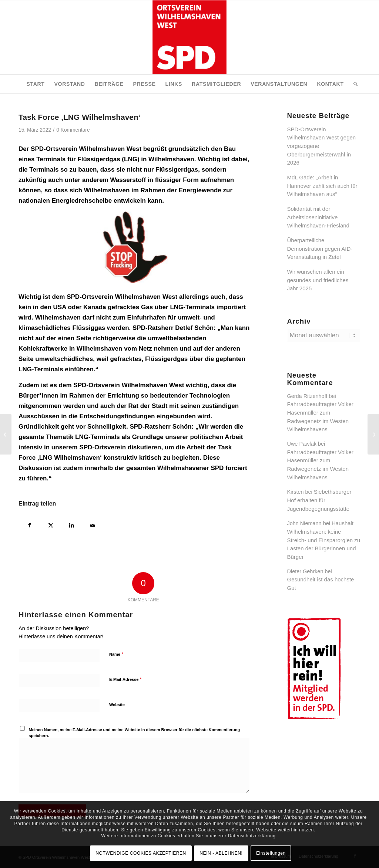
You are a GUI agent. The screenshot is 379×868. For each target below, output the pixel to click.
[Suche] (353, 84)
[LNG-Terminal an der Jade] (6, 434)
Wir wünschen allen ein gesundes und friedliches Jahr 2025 (318, 280)
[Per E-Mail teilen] (93, 524)
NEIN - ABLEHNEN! (221, 853)
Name (116, 654)
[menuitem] (35, 84)
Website (117, 705)
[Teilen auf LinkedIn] (72, 524)
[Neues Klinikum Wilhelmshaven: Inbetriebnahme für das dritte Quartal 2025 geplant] (373, 434)
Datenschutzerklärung (252, 836)
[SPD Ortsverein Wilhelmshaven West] (189, 37)
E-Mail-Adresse (125, 679)
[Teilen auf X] (51, 524)
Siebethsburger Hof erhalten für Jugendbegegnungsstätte (319, 500)
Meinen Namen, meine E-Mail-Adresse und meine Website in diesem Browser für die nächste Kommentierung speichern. (135, 733)
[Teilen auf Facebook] (29, 524)
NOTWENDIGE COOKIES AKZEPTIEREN (141, 853)
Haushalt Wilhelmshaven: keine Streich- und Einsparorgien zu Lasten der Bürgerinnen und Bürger (324, 540)
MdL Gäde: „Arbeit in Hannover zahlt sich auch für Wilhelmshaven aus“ (322, 186)
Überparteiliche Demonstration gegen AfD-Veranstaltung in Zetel (320, 249)
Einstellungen (271, 853)
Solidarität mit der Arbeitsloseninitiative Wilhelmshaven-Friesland (318, 217)
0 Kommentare (73, 130)
